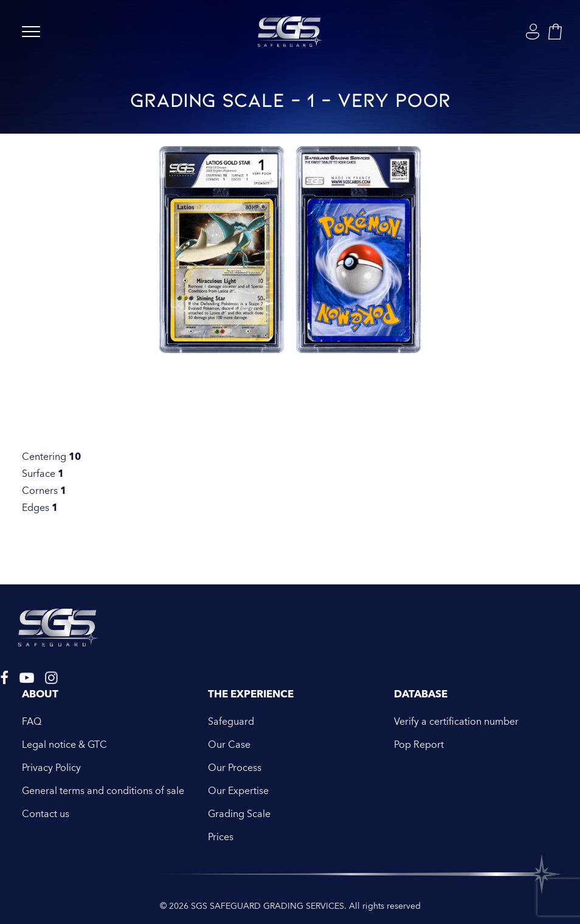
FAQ (32, 722)
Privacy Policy (51, 768)
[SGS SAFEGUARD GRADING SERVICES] (290, 32)
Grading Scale (239, 814)
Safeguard (231, 722)
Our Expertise (238, 791)
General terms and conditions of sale (103, 791)
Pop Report (419, 745)
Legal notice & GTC (64, 745)
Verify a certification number (456, 722)
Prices (221, 837)
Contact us (46, 814)
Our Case (229, 745)
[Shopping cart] (555, 32)
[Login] (533, 32)
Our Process (235, 768)
